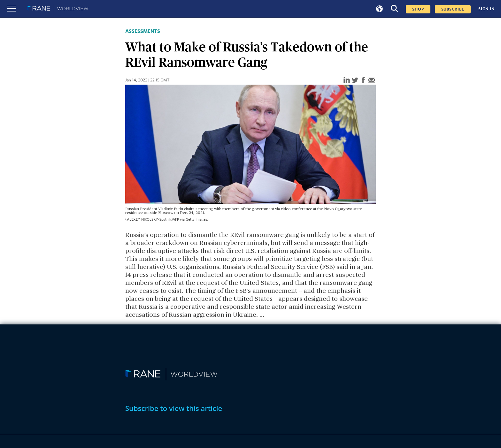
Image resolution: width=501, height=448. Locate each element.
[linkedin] (347, 81)
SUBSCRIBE (453, 9)
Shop (418, 9)
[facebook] (363, 81)
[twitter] (355, 81)
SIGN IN (486, 9)
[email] (372, 81)
